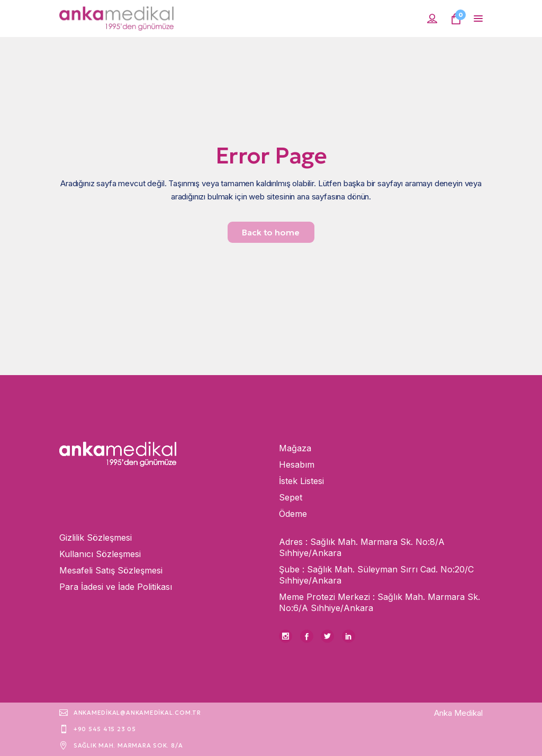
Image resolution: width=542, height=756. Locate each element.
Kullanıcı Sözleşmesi (100, 554)
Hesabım (297, 464)
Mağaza (295, 448)
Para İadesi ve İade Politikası (116, 587)
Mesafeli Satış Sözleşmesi (111, 570)
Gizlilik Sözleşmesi (96, 538)
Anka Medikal (458, 713)
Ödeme (293, 514)
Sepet (291, 497)
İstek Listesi (301, 481)
